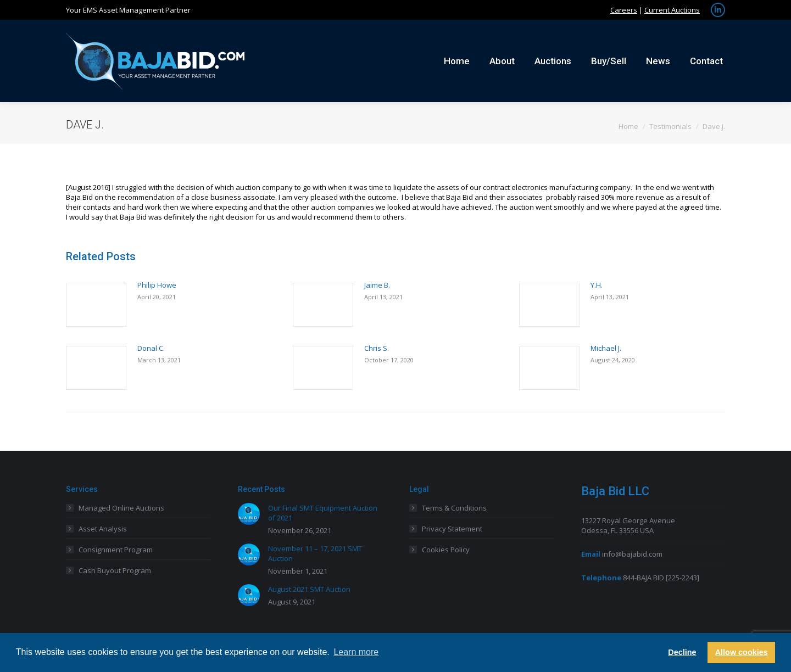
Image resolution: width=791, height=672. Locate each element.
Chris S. (377, 348)
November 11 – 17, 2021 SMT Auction (315, 553)
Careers (624, 10)
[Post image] (96, 305)
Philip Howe (157, 285)
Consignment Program (116, 550)
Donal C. (151, 348)
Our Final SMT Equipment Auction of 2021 (323, 513)
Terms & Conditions (454, 508)
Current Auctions (672, 10)
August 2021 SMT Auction (309, 589)
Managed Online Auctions (121, 508)
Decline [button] (682, 652)
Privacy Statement (452, 529)
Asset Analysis (103, 529)
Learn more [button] (356, 652)
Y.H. (597, 285)
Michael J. (606, 348)
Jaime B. (377, 285)
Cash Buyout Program (115, 570)
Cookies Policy (446, 550)
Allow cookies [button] (742, 652)
